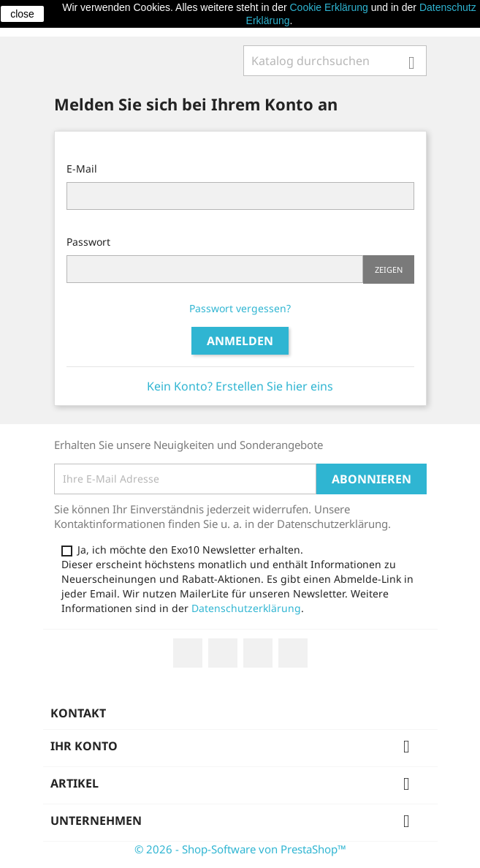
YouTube (258, 653)
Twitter (223, 653)
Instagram (293, 653)
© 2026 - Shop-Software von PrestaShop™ (240, 849)
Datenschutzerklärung (246, 608)
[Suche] (335, 61)
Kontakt (78, 713)
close (22, 14)
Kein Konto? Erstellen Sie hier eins (240, 386)
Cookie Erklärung (328, 7)
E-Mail (82, 169)
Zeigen (389, 269)
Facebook (188, 653)
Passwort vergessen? (240, 308)
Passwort (88, 242)
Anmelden (240, 341)
